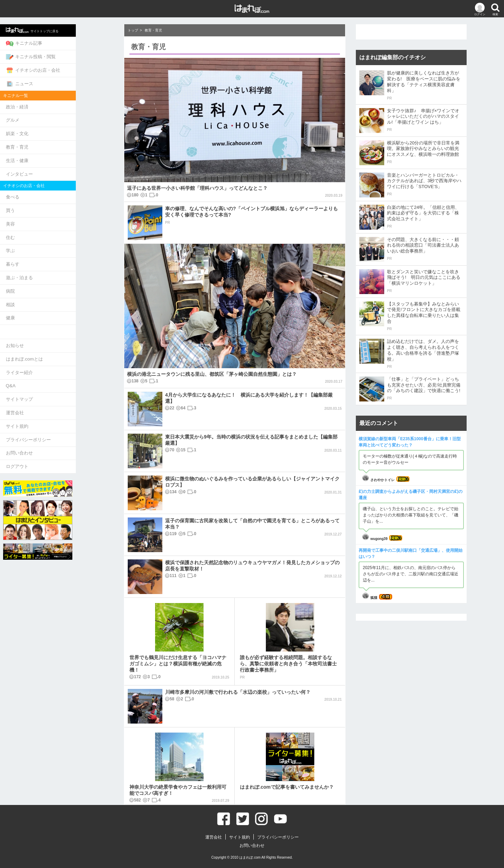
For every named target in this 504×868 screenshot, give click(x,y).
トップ (133, 30)
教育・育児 (54, 141)
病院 (47, 277)
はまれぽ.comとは (61, 342)
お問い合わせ (56, 430)
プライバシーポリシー (65, 418)
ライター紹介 (56, 354)
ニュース (57, 80)
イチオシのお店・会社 (70, 68)
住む (47, 226)
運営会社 (52, 392)
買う (47, 201)
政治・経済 (54, 103)
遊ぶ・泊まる (56, 264)
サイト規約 (54, 405)
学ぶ (47, 239)
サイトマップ (56, 379)
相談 (47, 289)
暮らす (50, 252)
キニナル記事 (61, 43)
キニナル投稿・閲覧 (68, 55)
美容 (47, 214)
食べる (50, 188)
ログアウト (54, 443)
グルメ (50, 116)
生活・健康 (54, 153)
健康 (47, 302)
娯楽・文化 (54, 128)
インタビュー (56, 166)
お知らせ (52, 329)
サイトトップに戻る (69, 30)
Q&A (48, 367)
